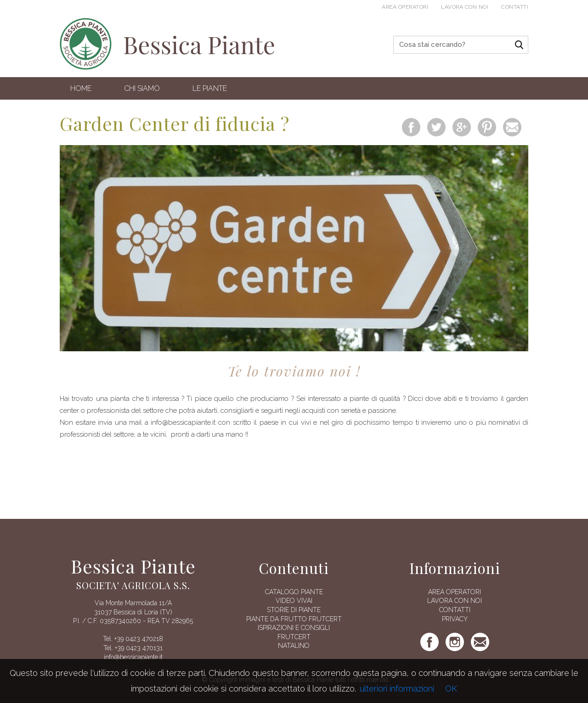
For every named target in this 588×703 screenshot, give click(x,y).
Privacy (455, 619)
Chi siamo (142, 88)
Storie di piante (294, 610)
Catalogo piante (294, 592)
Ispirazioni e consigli (294, 628)
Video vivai (294, 601)
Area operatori (405, 7)
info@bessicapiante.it (133, 657)
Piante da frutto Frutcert (294, 619)
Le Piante (210, 88)
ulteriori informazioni (397, 689)
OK (451, 689)
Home (81, 88)
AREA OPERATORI (455, 592)
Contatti (515, 7)
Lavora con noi (465, 7)
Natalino (294, 646)
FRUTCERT (294, 637)
